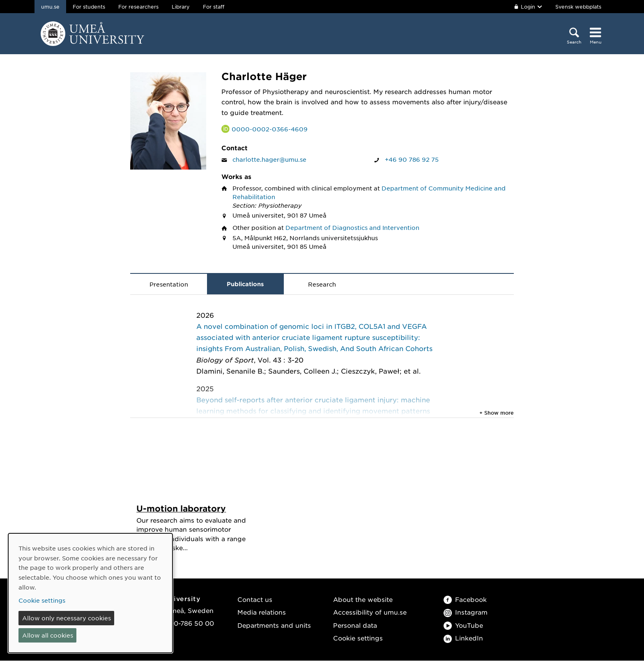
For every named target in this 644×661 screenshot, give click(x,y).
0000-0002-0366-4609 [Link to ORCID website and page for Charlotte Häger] (270, 129)
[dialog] (90, 593)
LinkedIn (463, 638)
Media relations (262, 612)
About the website (363, 600)
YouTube (463, 625)
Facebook (465, 600)
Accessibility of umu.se (370, 612)
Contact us (255, 600)
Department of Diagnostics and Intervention (352, 227)
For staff (214, 7)
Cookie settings (358, 638)
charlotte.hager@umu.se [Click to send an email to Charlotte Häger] (269, 159)
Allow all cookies (48, 635)
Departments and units (274, 625)
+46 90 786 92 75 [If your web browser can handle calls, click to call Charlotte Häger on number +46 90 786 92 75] (412, 159)
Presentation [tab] (169, 284)
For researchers (138, 7)
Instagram (466, 612)
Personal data (355, 625)
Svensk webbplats (578, 7)
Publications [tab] (245, 284)
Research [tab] (322, 284)
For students (89, 7)
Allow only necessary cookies (67, 618)
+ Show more (497, 413)
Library (181, 7)
